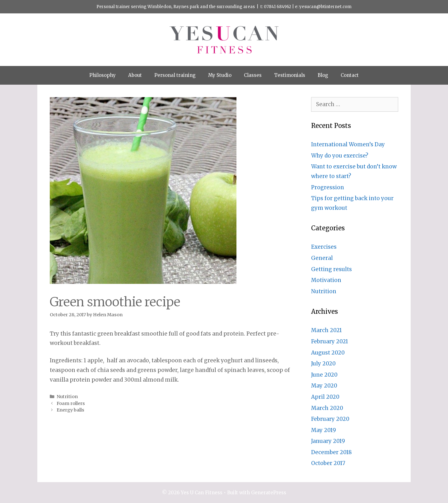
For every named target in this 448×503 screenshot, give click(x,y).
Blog (323, 75)
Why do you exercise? (340, 156)
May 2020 (324, 386)
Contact (350, 75)
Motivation (326, 280)
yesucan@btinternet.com (325, 7)
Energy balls (70, 410)
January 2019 (328, 441)
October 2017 (328, 463)
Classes (253, 75)
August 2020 (328, 353)
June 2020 (324, 375)
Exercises (324, 247)
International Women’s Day (348, 144)
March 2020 (327, 408)
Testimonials (290, 75)
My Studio (220, 75)
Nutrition (67, 397)
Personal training (175, 75)
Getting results (331, 269)
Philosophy (103, 75)
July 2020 (323, 364)
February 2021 (330, 341)
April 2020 (325, 397)
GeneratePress (269, 493)
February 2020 (330, 419)
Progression (328, 187)
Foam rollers (71, 403)
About (135, 75)
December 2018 (331, 452)
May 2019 (324, 430)
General (322, 258)
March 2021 (327, 330)
